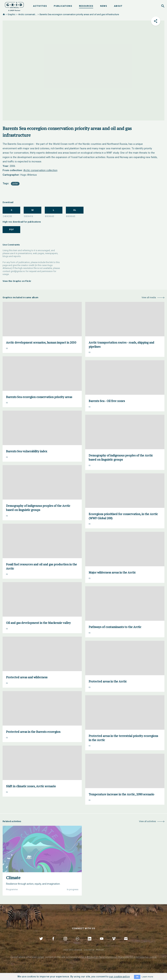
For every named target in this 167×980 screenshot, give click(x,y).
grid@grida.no (18, 271)
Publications (63, 6)
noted (41, 957)
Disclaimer (89, 950)
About (118, 6)
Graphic (11, 14)
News (104, 6)
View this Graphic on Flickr (17, 281)
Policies (100, 950)
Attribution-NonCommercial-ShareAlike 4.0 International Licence (122, 957)
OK (137, 977)
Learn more (147, 977)
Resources (86, 6)
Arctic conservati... (27, 14)
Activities (40, 6)
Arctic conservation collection (40, 170)
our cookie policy (119, 977)
